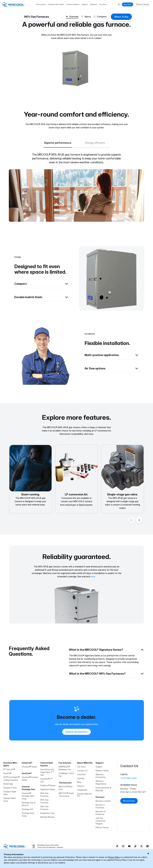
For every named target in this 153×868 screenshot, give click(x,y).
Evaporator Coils (47, 813)
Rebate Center (102, 771)
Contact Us (82, 771)
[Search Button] (119, 4)
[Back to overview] (41, 257)
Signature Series (48, 789)
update (58, 846)
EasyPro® (7, 773)
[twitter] (141, 846)
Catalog (81, 778)
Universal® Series (29, 767)
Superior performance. (58, 143)
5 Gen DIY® (9, 769)
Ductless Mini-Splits (56, 4)
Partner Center (102, 827)
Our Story (103, 4)
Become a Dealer (103, 801)
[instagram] (123, 846)
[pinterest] (147, 846)
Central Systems (73, 4)
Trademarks (82, 790)
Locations (81, 774)
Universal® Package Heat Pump (28, 796)
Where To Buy (121, 17)
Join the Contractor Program (100, 821)
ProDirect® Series (48, 785)
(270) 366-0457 (129, 778)
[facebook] (117, 846)
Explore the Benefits (76, 732)
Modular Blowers (48, 817)
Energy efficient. (95, 143)
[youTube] (129, 846)
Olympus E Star (10, 788)
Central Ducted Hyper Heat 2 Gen (47, 772)
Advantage (8, 784)
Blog (79, 782)
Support (85, 4)
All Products (41, 4)
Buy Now (128, 4)
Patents (81, 786)
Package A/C (28, 809)
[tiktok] (135, 846)
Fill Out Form (129, 801)
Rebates (94, 4)
